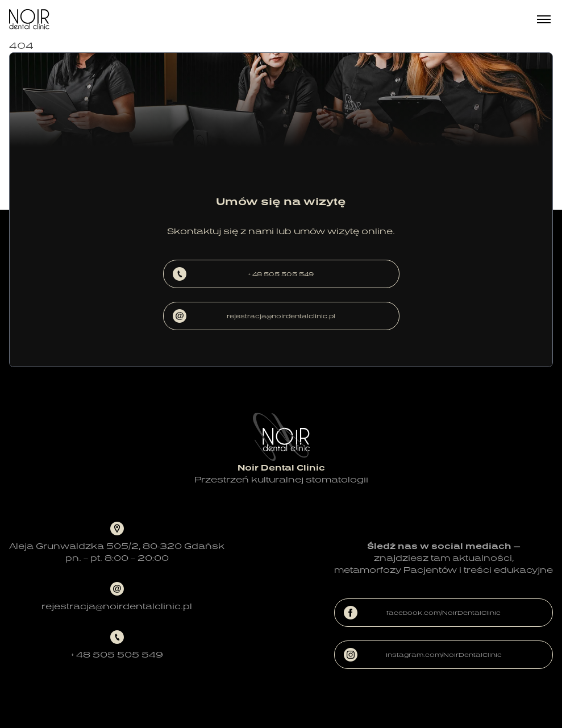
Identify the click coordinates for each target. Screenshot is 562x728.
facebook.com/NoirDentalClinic (422, 613)
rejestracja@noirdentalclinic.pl (254, 316)
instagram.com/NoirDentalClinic (423, 655)
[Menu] (544, 19)
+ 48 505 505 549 (243, 274)
